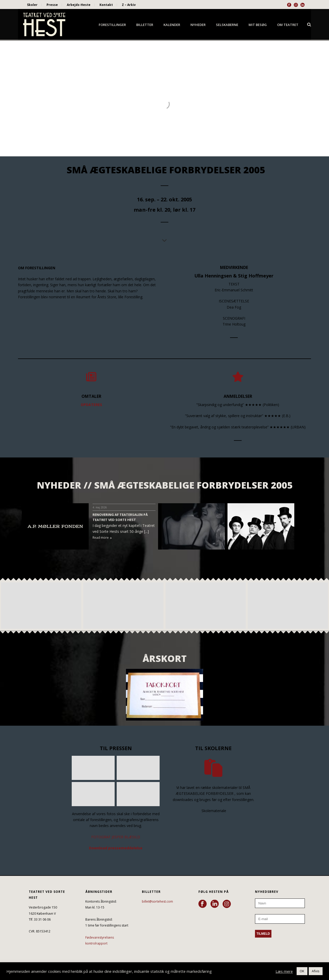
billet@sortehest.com (157, 901)
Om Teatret (288, 25)
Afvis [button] (316, 971)
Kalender (172, 25)
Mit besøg (258, 25)
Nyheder (198, 25)
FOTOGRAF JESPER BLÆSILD (116, 837)
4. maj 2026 (100, 507)
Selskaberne (227, 25)
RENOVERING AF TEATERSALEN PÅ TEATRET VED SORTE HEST (120, 517)
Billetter (145, 25)
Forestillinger (112, 25)
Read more (102, 538)
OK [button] (302, 971)
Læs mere (284, 971)
